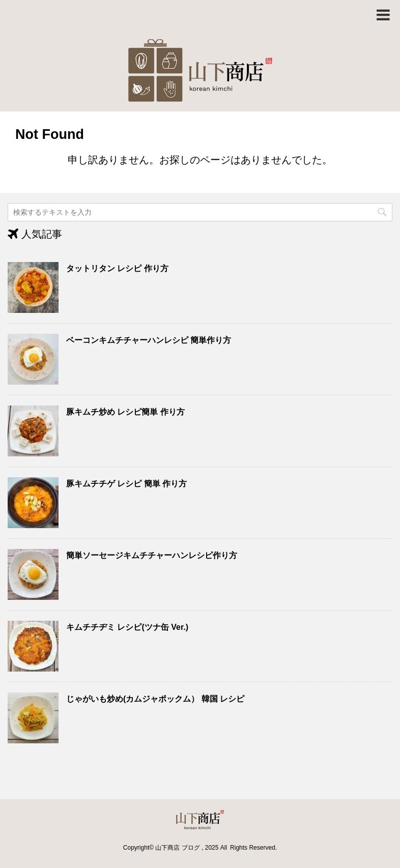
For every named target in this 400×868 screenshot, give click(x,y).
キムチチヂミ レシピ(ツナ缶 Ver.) (127, 627)
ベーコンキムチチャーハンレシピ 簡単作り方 (149, 340)
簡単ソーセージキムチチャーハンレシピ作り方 (152, 555)
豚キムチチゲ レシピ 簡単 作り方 (126, 484)
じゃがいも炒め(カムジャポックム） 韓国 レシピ (155, 699)
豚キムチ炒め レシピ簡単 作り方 (125, 412)
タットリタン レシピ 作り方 (117, 268)
